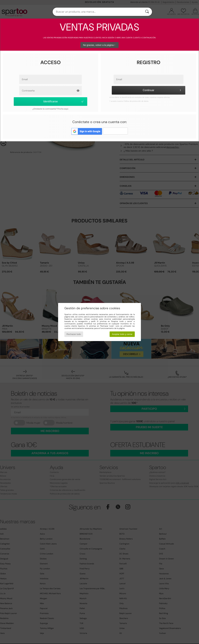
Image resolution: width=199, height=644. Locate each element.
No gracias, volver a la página (99, 45)
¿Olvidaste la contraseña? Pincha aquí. (50, 109)
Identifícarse (64, 101)
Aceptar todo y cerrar (122, 334)
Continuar (162, 90)
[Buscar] (147, 12)
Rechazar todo (74, 334)
